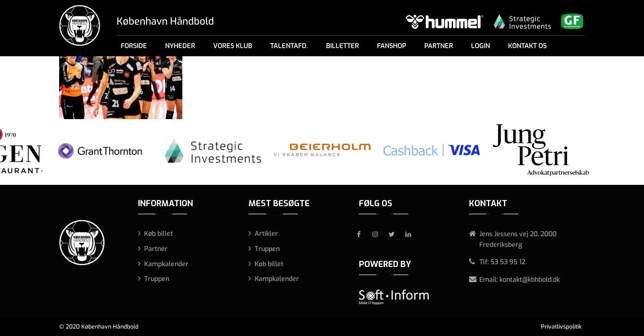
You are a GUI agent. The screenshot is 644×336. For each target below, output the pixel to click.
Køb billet (159, 234)
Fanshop (392, 46)
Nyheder (180, 46)
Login (481, 46)
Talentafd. (289, 46)
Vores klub (233, 46)
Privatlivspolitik (561, 327)
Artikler (266, 234)
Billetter (343, 46)
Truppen (157, 279)
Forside (134, 46)
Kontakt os (527, 46)
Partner (439, 46)
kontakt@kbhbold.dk (530, 280)
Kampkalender (166, 264)
